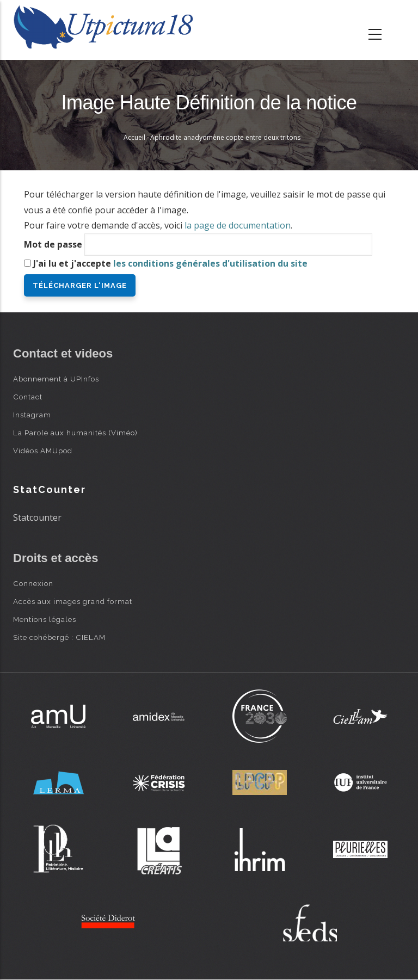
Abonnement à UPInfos (56, 379)
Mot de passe (53, 244)
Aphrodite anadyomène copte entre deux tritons (225, 137)
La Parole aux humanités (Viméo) (75, 433)
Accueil (134, 137)
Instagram (32, 415)
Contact (28, 397)
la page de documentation (238, 225)
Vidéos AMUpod (43, 451)
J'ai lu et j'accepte (170, 263)
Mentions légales (45, 619)
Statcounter (37, 517)
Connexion (33, 583)
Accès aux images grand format (73, 601)
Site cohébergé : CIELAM (59, 637)
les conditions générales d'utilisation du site (210, 263)
